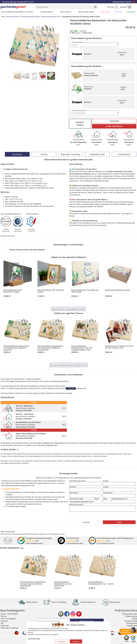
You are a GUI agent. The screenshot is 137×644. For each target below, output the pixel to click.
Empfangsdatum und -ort (119, 499)
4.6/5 (126, 640)
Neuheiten (131, 12)
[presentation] (102, 516)
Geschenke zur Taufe (46, 534)
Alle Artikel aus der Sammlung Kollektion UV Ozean (68, 309)
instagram (73, 614)
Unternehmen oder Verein (77, 481)
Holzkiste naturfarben (91, 75)
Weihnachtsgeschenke (33, 534)
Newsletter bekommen (87, 621)
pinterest (79, 614)
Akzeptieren (76, 641)
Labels (13, 236)
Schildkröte (88, 89)
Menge (96, 499)
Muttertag (106, 12)
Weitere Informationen (76, 505)
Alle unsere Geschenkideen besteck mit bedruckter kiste (68, 365)
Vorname (106, 487)
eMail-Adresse (74, 493)
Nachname (72, 487)
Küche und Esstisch (6, 534)
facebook (67, 614)
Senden (119, 522)
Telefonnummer (108, 493)
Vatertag (118, 12)
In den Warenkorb (114, 126)
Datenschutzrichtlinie (34, 638)
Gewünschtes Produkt (76, 499)
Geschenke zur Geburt (59, 534)
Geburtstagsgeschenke (19, 534)
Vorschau (114, 121)
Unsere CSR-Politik (6, 236)
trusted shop (61, 614)
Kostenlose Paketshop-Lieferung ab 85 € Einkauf (18, 2)
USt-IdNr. (106, 481)
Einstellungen (61, 641)
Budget (105, 499)
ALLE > (22, 548)
